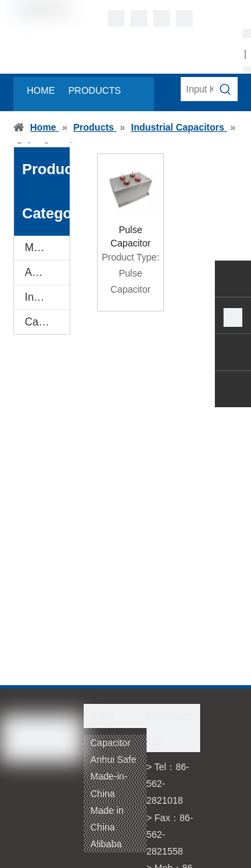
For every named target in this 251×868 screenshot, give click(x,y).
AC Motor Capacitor (47, 272)
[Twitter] (162, 18)
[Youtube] (184, 18)
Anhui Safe (113, 759)
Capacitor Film (47, 322)
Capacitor (110, 743)
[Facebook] (116, 18)
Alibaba (106, 844)
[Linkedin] (139, 18)
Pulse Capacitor (131, 236)
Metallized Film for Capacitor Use (47, 247)
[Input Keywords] (197, 89)
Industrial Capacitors (47, 297)
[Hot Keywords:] (226, 89)
